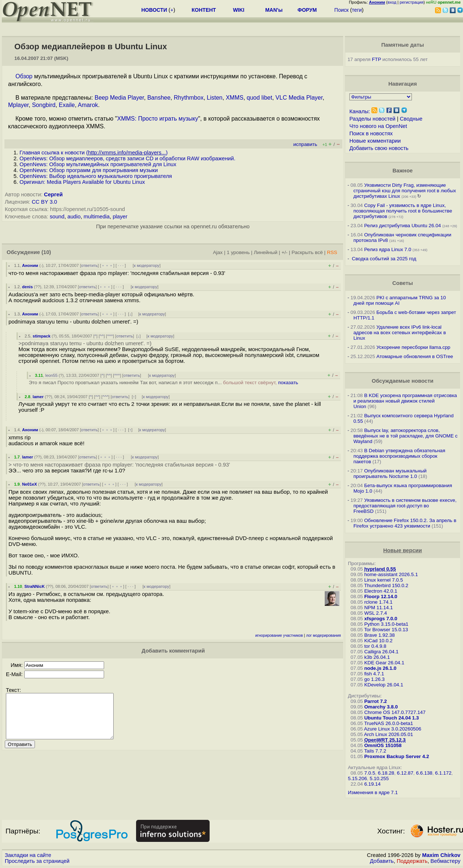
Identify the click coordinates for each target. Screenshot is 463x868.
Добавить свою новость (379, 148)
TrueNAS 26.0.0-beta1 (389, 723)
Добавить (382, 861)
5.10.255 (379, 778)
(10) (46, 252)
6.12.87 (405, 773)
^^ (102, 336)
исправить (305, 144)
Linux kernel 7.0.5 (383, 580)
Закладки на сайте (28, 855)
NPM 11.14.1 (378, 608)
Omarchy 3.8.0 (381, 707)
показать (288, 383)
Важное (403, 171)
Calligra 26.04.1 (381, 652)
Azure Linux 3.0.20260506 (393, 729)
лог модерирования (323, 635)
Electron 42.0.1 (381, 591)
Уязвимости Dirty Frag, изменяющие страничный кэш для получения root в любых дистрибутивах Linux (405, 191)
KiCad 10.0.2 (378, 641)
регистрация (412, 2)
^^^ (110, 336)
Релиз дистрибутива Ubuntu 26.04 (403, 226)
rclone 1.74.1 (378, 602)
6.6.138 (424, 773)
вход (392, 2)
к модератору (147, 265)
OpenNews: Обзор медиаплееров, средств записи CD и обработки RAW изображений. (127, 158)
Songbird (44, 105)
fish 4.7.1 (374, 674)
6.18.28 (386, 773)
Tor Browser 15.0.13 (386, 630)
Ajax (218, 252)
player (120, 217)
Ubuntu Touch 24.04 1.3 (391, 718)
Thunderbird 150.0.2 (386, 585)
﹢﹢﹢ (107, 265)
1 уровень (238, 252)
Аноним (30, 265)
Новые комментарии (375, 141)
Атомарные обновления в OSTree (415, 356)
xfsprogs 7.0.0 (381, 619)
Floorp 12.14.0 (381, 596)
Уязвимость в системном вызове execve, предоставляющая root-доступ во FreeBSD (405, 506)
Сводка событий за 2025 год (384, 259)
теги (357, 10)
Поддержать (412, 861)
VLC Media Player (299, 98)
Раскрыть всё (307, 252)
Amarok (88, 105)
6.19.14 (372, 784)
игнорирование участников (279, 635)
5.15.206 (357, 778)
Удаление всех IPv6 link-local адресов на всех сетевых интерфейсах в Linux (400, 333)
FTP (376, 59)
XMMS (235, 98)
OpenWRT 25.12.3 (385, 740)
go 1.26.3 (374, 679)
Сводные (411, 119)
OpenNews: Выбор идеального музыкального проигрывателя (96, 176)
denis (27, 287)
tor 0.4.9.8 (375, 646)
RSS (332, 252)
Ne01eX (29, 484)
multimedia (97, 217)
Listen (215, 98)
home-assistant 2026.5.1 (391, 574)
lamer (38, 397)
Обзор (24, 76)
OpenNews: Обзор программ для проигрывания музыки (89, 170)
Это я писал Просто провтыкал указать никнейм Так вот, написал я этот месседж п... (163, 383)
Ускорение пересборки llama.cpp (414, 347)
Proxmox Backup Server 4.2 (396, 756)
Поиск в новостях (371, 133)
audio (74, 217)
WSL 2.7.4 (375, 613)
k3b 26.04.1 (377, 657)
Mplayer (18, 105)
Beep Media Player (119, 98)
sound (57, 217)
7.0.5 (370, 773)
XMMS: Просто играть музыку (157, 119)
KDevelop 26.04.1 (384, 685)
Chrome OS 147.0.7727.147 (395, 712)
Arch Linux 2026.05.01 (389, 734)
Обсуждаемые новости (403, 381)
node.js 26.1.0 (380, 668)
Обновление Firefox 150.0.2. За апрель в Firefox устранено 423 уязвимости (405, 523)
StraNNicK (34, 586)
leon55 (51, 375)
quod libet (259, 98)
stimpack (42, 336)
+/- (284, 252)
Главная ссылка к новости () (94, 153)
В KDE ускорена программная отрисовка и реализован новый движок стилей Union (405, 401)
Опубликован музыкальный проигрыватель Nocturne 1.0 (390, 474)
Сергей (54, 194)
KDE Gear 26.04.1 (384, 663)
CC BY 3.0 (44, 202)
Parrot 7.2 (375, 701)
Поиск (341, 10)
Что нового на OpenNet (378, 126)
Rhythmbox (188, 98)
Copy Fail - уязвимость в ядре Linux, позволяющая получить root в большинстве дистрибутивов (403, 211)
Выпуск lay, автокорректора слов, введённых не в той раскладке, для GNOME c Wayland (405, 436)
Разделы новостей (372, 119)
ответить (90, 265)
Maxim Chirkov (441, 855)
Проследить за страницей (37, 861)
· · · (121, 265)
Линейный (266, 252)
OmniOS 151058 (383, 745)
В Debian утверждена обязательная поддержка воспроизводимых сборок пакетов (399, 456)
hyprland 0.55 (380, 569)
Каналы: (360, 111)
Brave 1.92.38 (379, 635)
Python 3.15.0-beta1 (386, 624)
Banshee (159, 98)
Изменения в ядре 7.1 (373, 792)
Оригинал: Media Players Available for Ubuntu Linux (82, 182)
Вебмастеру (446, 861)
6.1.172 (443, 773)
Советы (403, 283)
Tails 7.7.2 (375, 751)
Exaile (67, 105)
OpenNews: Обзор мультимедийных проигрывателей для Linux (98, 164)
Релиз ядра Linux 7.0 (388, 249)
